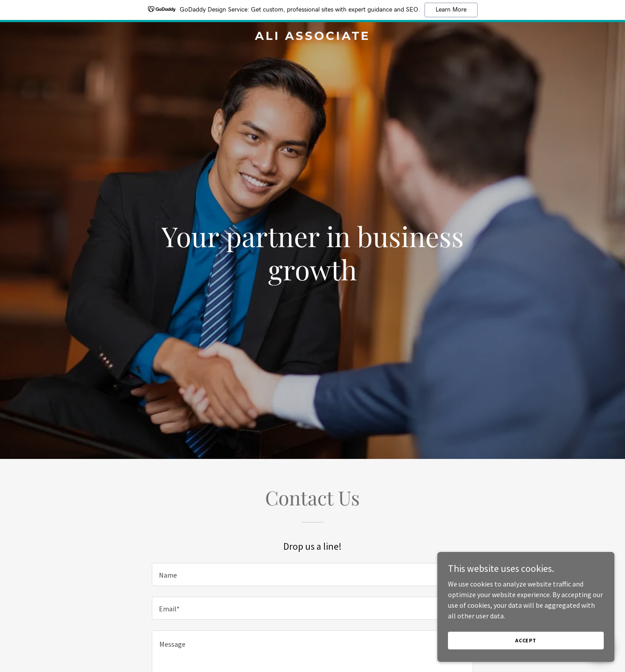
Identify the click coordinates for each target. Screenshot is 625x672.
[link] (313, 37)
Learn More (451, 10)
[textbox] (312, 575)
